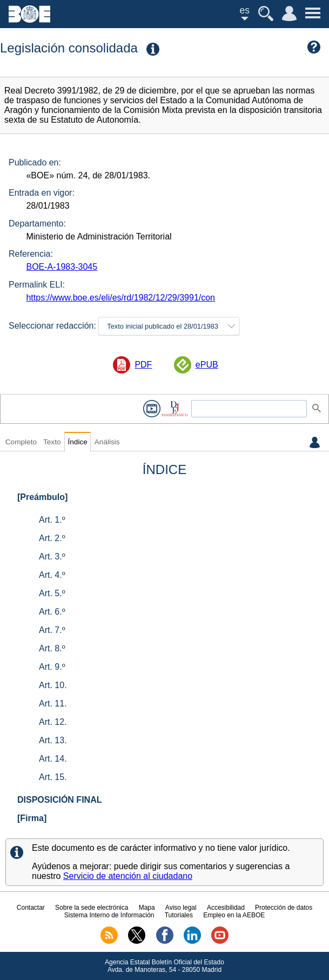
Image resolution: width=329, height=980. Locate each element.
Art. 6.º (52, 612)
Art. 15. (53, 777)
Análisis (107, 442)
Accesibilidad (226, 908)
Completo (21, 442)
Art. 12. (53, 722)
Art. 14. (53, 759)
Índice (77, 442)
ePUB (207, 365)
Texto (52, 442)
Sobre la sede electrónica (92, 908)
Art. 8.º (52, 648)
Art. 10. (53, 685)
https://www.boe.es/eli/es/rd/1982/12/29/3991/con (120, 298)
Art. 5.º (52, 593)
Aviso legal (181, 908)
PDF (143, 365)
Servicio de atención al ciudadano (128, 876)
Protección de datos (284, 908)
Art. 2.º (52, 538)
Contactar (31, 908)
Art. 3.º (52, 556)
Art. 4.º (52, 575)
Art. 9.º (52, 667)
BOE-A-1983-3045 (62, 267)
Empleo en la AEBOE (234, 915)
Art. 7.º (52, 630)
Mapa (147, 908)
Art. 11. (53, 704)
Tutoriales (179, 915)
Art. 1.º (52, 520)
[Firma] (32, 818)
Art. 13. (53, 740)
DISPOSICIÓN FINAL (59, 800)
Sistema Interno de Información (109, 915)
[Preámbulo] (42, 497)
